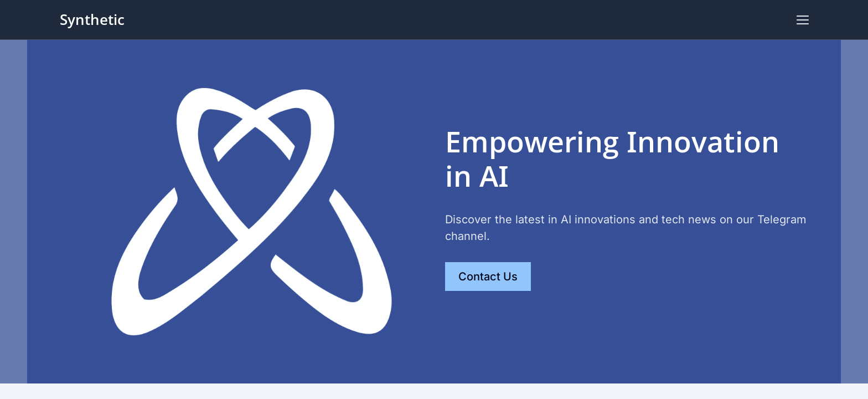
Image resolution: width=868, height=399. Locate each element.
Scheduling (698, 20)
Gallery (646, 20)
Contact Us (774, 20)
